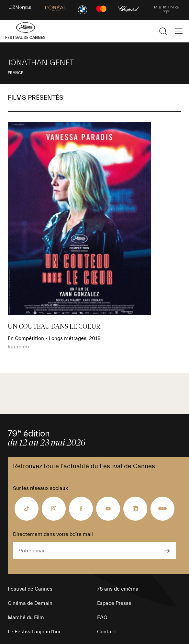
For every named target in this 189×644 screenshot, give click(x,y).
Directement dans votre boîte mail (53, 534)
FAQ (102, 617)
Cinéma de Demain (30, 603)
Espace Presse (114, 603)
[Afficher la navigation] (179, 31)
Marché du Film (26, 617)
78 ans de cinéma (118, 589)
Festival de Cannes (30, 589)
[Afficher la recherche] (163, 31)
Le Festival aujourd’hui (34, 632)
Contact (107, 632)
